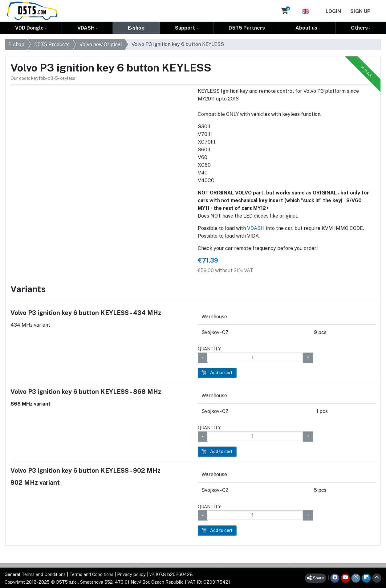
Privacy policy (131, 574)
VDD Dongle (29, 28)
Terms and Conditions (91, 574)
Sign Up (360, 11)
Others (359, 28)
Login (333, 11)
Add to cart (217, 373)
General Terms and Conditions (35, 574)
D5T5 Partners (247, 28)
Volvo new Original (101, 45)
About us (306, 28)
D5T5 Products (52, 45)
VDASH (86, 28)
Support (185, 28)
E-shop (136, 28)
